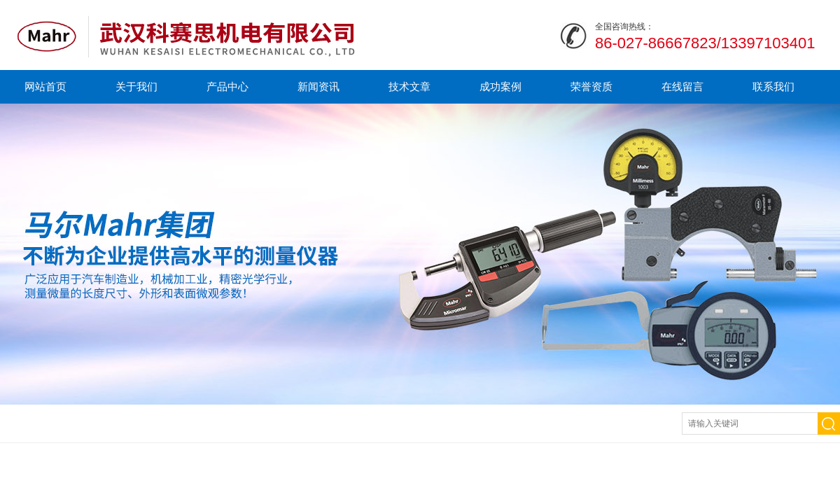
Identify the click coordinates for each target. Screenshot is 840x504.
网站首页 (45, 86)
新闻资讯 (318, 86)
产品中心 (227, 86)
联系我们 (773, 86)
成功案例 (500, 86)
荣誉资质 (591, 86)
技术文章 (409, 86)
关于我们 (136, 86)
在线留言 (682, 86)
